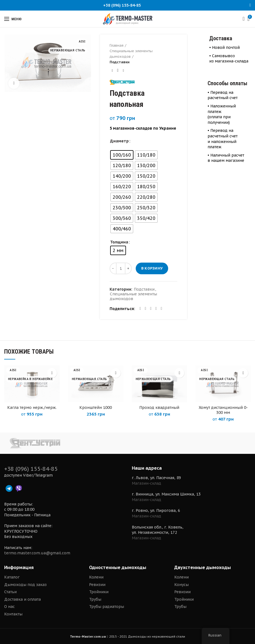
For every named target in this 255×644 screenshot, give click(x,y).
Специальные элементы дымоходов (131, 54)
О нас (9, 607)
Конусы (181, 585)
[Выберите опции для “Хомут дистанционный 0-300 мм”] (243, 373)
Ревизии (97, 585)
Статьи (10, 592)
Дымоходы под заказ (25, 585)
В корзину (152, 268)
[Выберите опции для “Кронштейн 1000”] (116, 373)
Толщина (119, 242)
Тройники (99, 592)
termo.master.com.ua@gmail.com (37, 553)
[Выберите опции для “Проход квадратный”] (179, 373)
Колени (96, 577)
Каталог (12, 577)
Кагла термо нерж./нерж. (32, 407)
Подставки (120, 62)
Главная (117, 45)
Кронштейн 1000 (96, 407)
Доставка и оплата (22, 599)
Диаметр (119, 141)
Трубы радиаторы (107, 607)
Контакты (13, 614)
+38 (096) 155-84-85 (122, 5)
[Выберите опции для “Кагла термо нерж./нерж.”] (52, 373)
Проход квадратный (159, 407)
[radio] (122, 155)
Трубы (95, 599)
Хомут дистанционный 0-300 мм (223, 410)
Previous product (112, 70)
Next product (123, 70)
